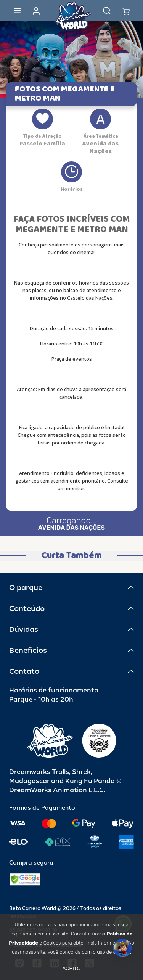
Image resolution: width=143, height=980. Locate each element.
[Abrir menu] (17, 11)
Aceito (71, 968)
